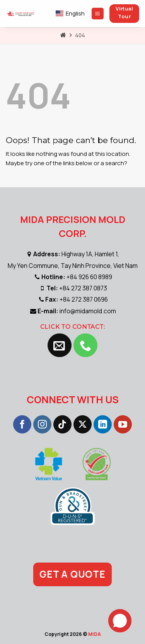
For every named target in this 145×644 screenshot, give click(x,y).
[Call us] (85, 345)
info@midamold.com (88, 311)
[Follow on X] (83, 425)
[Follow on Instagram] (42, 425)
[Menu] (98, 14)
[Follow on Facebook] (22, 425)
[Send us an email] (60, 345)
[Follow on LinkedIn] (103, 425)
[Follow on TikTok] (62, 425)
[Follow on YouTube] (123, 425)
